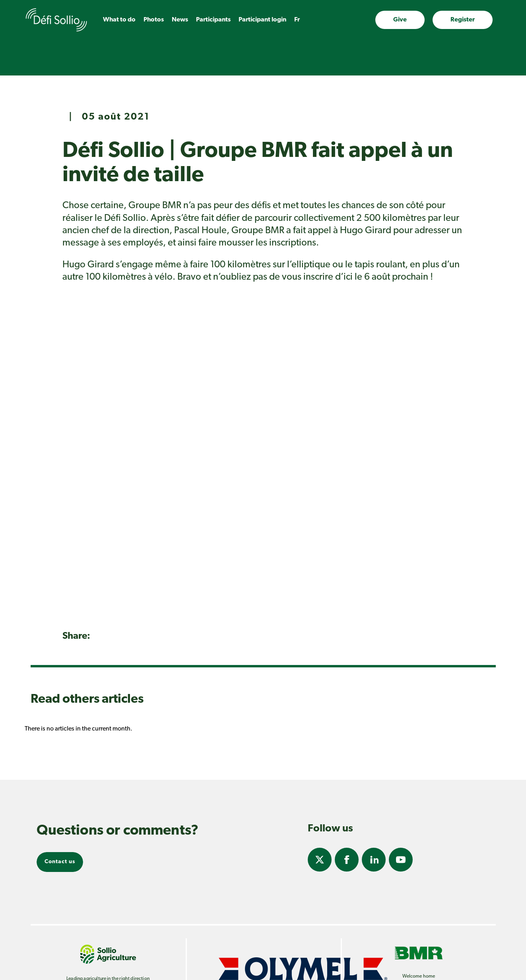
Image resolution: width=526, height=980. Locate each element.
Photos (154, 20)
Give (400, 20)
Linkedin (374, 860)
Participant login (262, 20)
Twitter (320, 860)
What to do (119, 20)
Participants (213, 20)
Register (463, 20)
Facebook (347, 860)
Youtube (401, 860)
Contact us (60, 862)
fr (297, 20)
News (180, 20)
